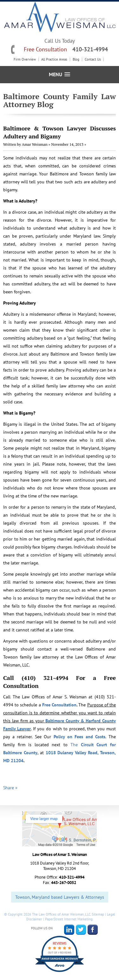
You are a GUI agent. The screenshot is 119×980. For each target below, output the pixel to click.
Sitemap (98, 914)
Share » (10, 788)
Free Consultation (59, 705)
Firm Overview (25, 59)
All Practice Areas (54, 59)
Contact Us (93, 59)
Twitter (81, 930)
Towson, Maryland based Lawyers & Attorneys (60, 897)
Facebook (93, 930)
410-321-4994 (90, 49)
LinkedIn (69, 930)
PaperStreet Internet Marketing (69, 919)
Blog (76, 59)
